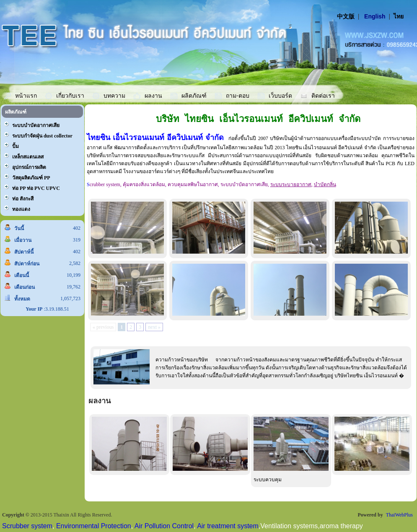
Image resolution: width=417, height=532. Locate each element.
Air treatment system (228, 526)
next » (154, 327)
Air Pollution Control (164, 526)
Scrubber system (27, 526)
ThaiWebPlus (399, 515)
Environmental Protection (94, 526)
